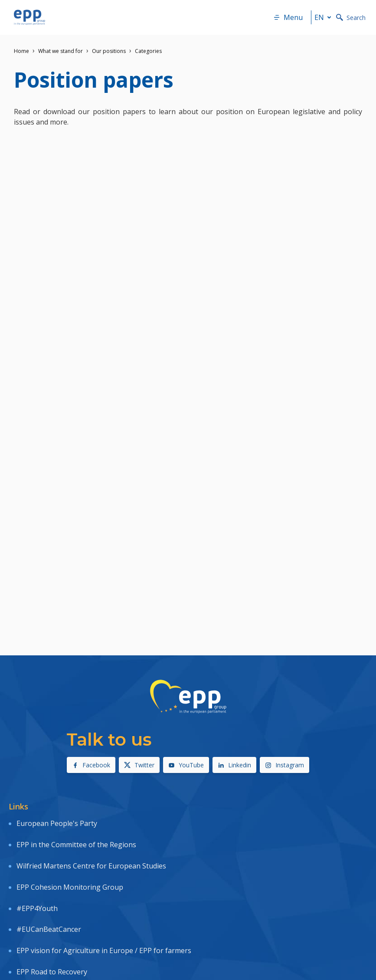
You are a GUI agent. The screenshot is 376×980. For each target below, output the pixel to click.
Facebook (91, 765)
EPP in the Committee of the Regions (76, 845)
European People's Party (57, 823)
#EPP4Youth (37, 908)
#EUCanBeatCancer (49, 929)
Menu (288, 17)
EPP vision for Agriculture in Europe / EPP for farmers (104, 950)
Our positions (109, 51)
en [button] (324, 17)
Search (351, 18)
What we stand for (60, 51)
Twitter (139, 765)
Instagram (284, 765)
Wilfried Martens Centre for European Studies (91, 866)
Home (21, 51)
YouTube (186, 765)
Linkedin (234, 765)
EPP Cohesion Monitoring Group (70, 887)
